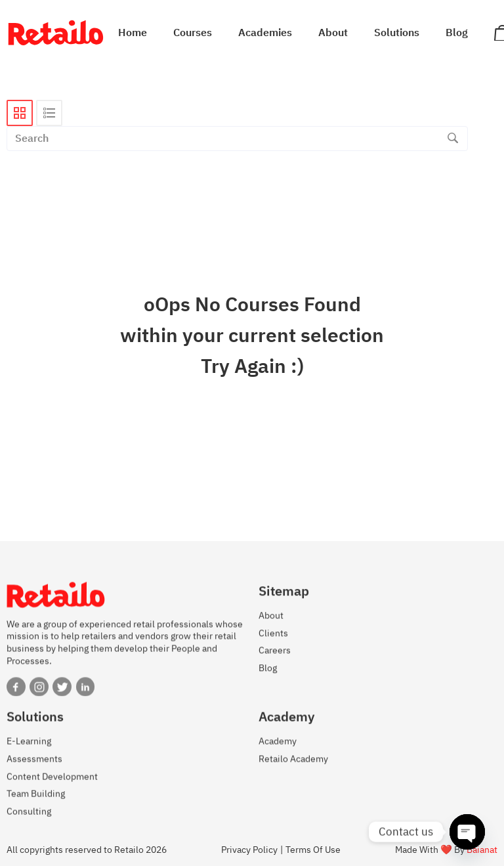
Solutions (397, 33)
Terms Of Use (313, 850)
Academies (265, 33)
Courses (193, 33)
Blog (457, 33)
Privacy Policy (249, 850)
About (333, 33)
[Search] (453, 139)
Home (133, 33)
